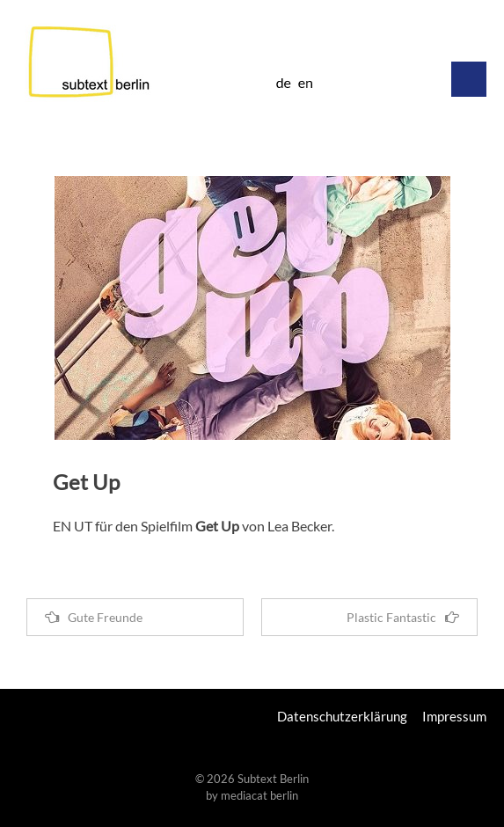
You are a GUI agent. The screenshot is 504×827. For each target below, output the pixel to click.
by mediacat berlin (252, 795)
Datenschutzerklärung (342, 716)
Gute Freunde (94, 617)
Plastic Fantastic (403, 617)
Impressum (454, 716)
